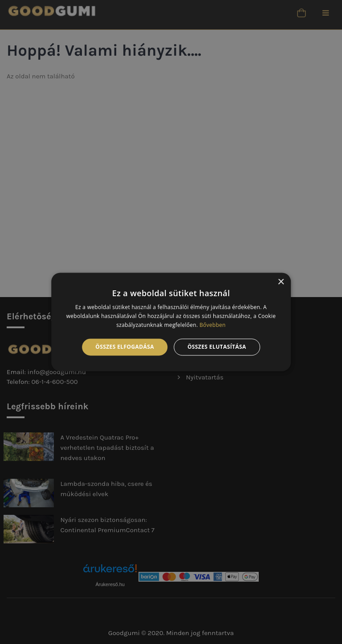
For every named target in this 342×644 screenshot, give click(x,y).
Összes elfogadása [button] (125, 347)
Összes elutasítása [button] (217, 347)
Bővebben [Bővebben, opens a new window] (213, 325)
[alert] (171, 322)
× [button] (281, 282)
